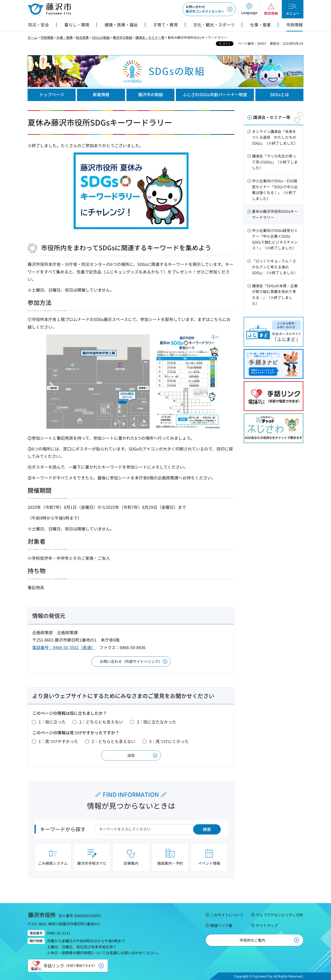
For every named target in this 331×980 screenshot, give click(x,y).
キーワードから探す (63, 829)
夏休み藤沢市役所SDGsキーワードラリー (275, 214)
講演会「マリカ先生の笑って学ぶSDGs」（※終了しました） (275, 162)
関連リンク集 (221, 925)
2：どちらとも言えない (101, 722)
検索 (207, 829)
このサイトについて (227, 915)
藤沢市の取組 (123, 37)
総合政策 (82, 37)
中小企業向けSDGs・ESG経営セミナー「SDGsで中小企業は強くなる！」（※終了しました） (275, 190)
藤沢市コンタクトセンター (205, 9)
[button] (249, 9)
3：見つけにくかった (169, 741)
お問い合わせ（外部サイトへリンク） (131, 661)
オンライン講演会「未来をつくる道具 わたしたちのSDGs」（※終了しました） (275, 137)
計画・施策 (65, 37)
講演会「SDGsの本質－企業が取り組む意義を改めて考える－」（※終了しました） (275, 294)
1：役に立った (52, 722)
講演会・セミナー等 (150, 37)
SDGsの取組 (101, 37)
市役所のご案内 (252, 940)
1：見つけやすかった (58, 741)
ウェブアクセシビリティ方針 (280, 915)
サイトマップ (267, 925)
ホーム (32, 37)
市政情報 (47, 37)
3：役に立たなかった (157, 722)
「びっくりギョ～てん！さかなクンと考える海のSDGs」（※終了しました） (275, 267)
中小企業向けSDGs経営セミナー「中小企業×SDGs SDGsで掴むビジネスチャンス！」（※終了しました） (275, 239)
